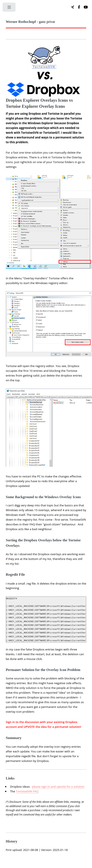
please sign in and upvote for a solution (58, 787)
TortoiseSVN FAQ (27, 791)
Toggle (9, 8)
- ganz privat (30, 22)
